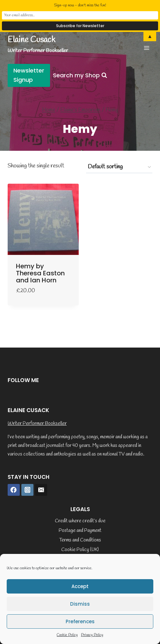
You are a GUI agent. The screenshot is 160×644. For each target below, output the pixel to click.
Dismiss (80, 604)
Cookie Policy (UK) (80, 550)
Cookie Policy (67, 635)
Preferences (80, 621)
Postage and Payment (80, 531)
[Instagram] (27, 490)
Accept (80, 586)
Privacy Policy (92, 635)
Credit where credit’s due (80, 521)
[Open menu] (146, 48)
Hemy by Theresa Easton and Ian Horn (40, 273)
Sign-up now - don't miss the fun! (80, 5)
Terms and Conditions (80, 540)
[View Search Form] (80, 76)
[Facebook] (14, 490)
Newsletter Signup (29, 75)
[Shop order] (119, 167)
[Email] (41, 490)
